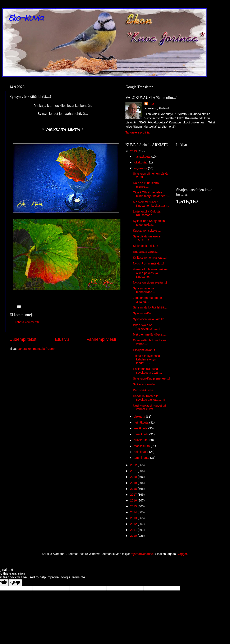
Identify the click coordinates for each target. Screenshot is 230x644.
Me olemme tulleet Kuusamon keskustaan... (151, 204)
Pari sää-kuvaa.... (145, 390)
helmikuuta (142, 452)
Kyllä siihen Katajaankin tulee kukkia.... (149, 223)
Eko (151, 104)
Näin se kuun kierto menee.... (146, 185)
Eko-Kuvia (26, 18)
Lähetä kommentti (27, 322)
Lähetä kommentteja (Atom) (36, 349)
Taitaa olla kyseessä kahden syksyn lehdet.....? (146, 360)
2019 (134, 483)
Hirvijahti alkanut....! (146, 350)
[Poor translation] (15, 583)
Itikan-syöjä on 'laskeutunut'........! (147, 327)
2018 (134, 489)
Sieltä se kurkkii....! (146, 246)
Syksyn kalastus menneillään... (144, 290)
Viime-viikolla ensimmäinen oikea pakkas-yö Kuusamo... (151, 273)
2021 (134, 471)
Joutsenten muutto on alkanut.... (147, 300)
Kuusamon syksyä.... (147, 231)
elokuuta (140, 417)
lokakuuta (141, 162)
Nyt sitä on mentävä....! (148, 263)
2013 (134, 518)
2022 (134, 465)
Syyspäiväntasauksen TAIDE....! (148, 238)
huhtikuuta (141, 440)
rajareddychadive (142, 554)
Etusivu (62, 339)
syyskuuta (141, 168)
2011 (134, 530)
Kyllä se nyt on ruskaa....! (150, 258)
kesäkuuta (141, 428)
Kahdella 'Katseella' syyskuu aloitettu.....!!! (149, 398)
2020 (134, 477)
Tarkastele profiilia (137, 132)
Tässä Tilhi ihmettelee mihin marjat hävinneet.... (151, 194)
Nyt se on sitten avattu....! (150, 282)
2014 (134, 512)
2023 (134, 151)
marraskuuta (143, 157)
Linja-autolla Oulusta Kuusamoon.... (147, 213)
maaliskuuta (142, 446)
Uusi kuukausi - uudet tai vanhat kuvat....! (149, 407)
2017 (134, 495)
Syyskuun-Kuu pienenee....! (151, 378)
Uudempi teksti (23, 339)
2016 (134, 500)
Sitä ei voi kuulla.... (146, 384)
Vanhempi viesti (101, 339)
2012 (134, 524)
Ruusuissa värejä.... (146, 252)
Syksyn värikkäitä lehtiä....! (151, 307)
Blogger (182, 554)
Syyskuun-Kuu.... (144, 313)
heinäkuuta (142, 422)
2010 (134, 536)
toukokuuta (142, 434)
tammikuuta (142, 458)
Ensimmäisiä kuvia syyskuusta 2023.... (147, 371)
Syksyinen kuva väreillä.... (150, 319)
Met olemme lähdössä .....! (151, 334)
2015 (134, 506)
